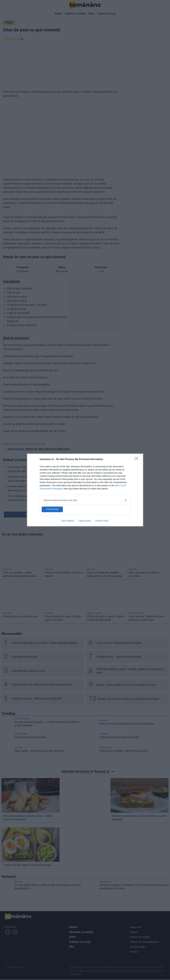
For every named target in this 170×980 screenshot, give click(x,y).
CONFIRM (57, 509)
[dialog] (85, 490)
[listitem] (85, 500)
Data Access (85, 521)
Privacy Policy (102, 521)
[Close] (137, 459)
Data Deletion (68, 521)
